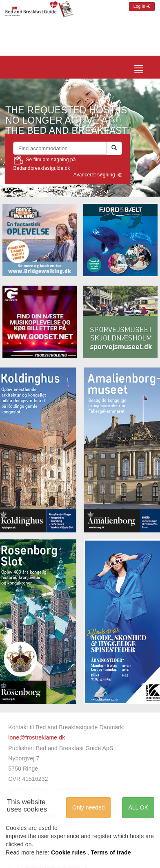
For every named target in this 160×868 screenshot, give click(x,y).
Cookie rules (69, 852)
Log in (142, 6)
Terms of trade (111, 852)
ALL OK (138, 807)
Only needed (88, 807)
